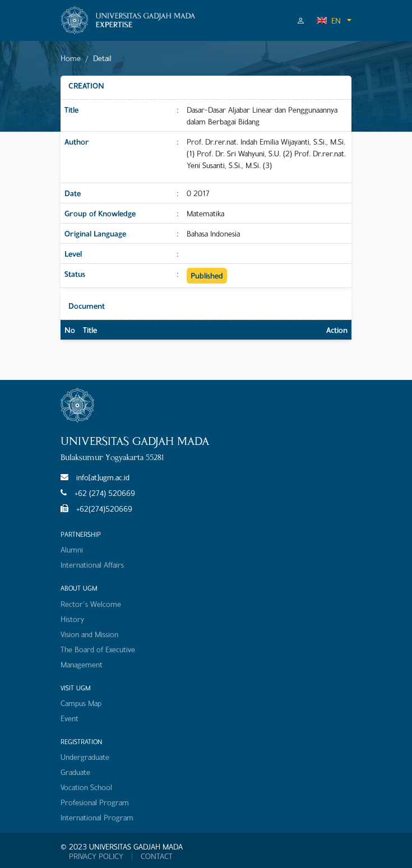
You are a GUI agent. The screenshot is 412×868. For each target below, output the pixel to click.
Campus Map (81, 703)
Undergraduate (85, 757)
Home (71, 58)
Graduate (75, 772)
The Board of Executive (98, 649)
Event (70, 718)
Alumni (72, 549)
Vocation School (86, 787)
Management (82, 664)
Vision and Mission (89, 634)
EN (328, 20)
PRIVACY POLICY (96, 856)
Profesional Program (95, 802)
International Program (97, 817)
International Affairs (92, 565)
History (72, 619)
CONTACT (157, 856)
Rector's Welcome (91, 604)
